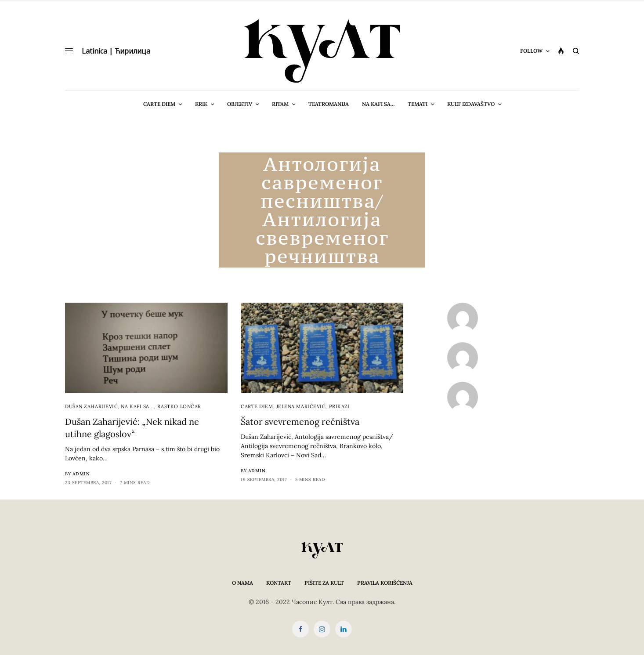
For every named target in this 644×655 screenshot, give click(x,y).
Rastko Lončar (179, 406)
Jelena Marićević (301, 406)
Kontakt (279, 583)
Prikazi (340, 406)
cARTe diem (257, 406)
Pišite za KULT (324, 583)
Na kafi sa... (137, 406)
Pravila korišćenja (385, 583)
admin (81, 474)
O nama (242, 583)
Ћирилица (132, 51)
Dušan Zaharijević (91, 406)
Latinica (94, 51)
